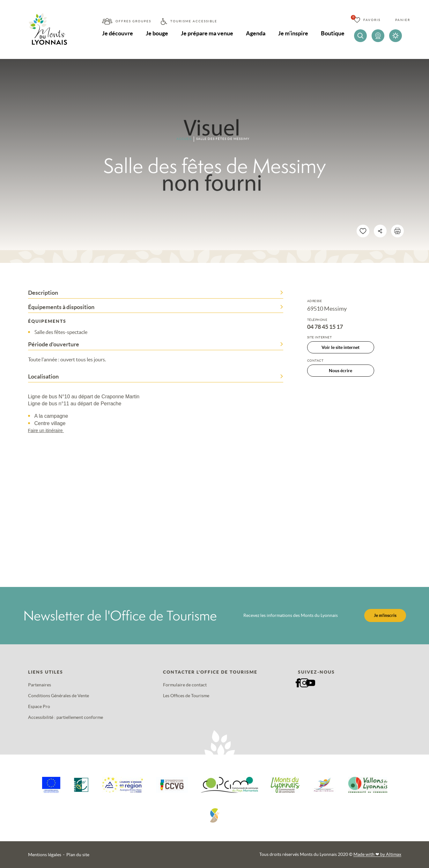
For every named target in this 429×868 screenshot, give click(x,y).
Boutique (333, 33)
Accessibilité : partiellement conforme (66, 717)
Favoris (372, 20)
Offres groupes (133, 21)
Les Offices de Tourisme (186, 696)
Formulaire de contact (185, 685)
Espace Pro (39, 706)
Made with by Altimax (377, 854)
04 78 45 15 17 (325, 327)
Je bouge (157, 33)
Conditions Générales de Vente (59, 696)
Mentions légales (45, 855)
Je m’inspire (293, 33)
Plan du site (78, 855)
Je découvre (118, 33)
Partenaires (40, 685)
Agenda (256, 33)
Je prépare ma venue (207, 33)
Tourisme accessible (194, 21)
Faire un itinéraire (49, 430)
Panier (403, 20)
